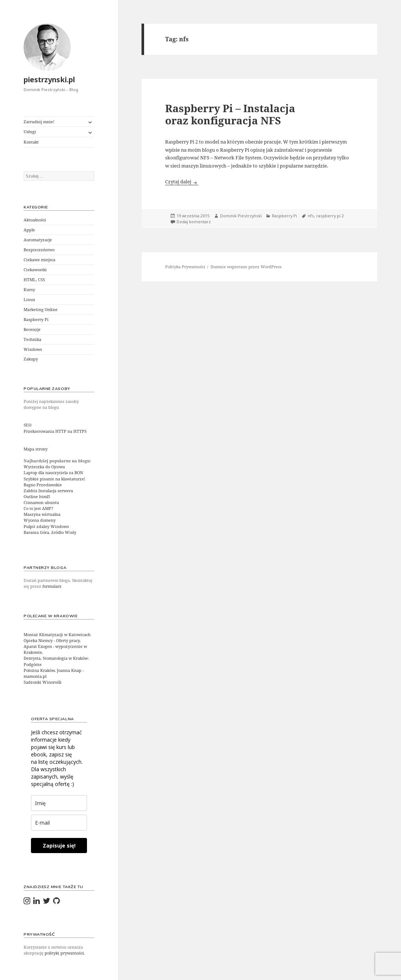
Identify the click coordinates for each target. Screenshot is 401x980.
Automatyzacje (38, 240)
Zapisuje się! (59, 846)
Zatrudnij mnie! (39, 122)
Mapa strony (36, 449)
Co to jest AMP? (39, 508)
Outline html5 (37, 497)
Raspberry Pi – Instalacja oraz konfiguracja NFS (230, 114)
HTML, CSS (34, 280)
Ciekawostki (35, 270)
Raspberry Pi (36, 320)
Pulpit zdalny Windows (46, 527)
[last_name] (59, 803)
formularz (52, 586)
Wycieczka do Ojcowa (44, 467)
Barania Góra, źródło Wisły (50, 532)
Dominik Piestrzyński (241, 216)
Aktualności (35, 220)
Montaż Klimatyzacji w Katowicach (57, 635)
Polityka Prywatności (185, 267)
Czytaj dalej (182, 182)
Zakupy (31, 359)
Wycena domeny (40, 520)
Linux (29, 300)
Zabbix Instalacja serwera (48, 491)
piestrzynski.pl (49, 80)
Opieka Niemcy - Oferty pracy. (52, 641)
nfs (311, 216)
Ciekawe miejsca (39, 260)
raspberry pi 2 (330, 216)
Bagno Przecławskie (43, 485)
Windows (33, 349)
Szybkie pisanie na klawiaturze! (55, 479)
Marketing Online (41, 310)
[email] (59, 823)
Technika (32, 339)
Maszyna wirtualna (42, 514)
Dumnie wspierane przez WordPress (246, 267)
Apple (29, 230)
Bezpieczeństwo (39, 250)
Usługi (30, 132)
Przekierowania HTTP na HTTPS (55, 431)
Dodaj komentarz (194, 222)
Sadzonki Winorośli (43, 682)
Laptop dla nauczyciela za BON (53, 473)
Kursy (29, 290)
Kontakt (31, 142)
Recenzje (32, 329)
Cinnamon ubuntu (41, 503)
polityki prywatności (64, 953)
